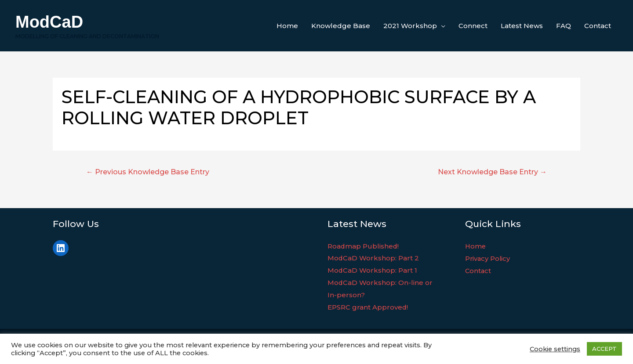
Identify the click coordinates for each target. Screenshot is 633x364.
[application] (441, 26)
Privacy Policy (488, 258)
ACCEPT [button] (604, 349)
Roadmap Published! (364, 246)
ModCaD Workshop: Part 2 (373, 258)
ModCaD (49, 22)
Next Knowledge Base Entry (492, 172)
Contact (478, 270)
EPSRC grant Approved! (368, 307)
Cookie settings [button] (555, 349)
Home (476, 246)
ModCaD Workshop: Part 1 (373, 270)
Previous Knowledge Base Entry (148, 172)
